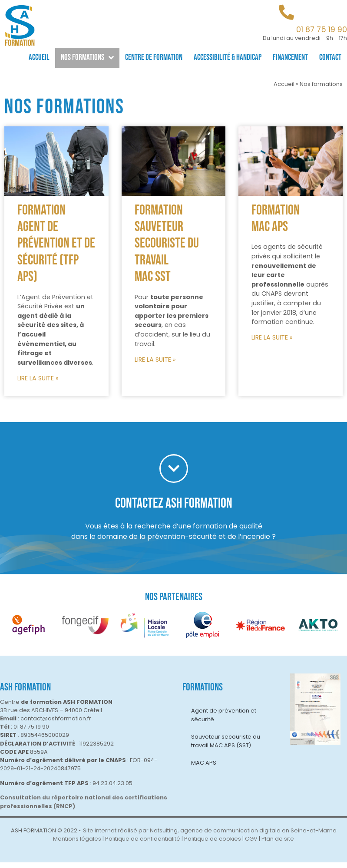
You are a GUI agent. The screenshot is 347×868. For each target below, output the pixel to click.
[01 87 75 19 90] (286, 12)
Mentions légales (77, 845)
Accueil (39, 58)
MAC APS (204, 768)
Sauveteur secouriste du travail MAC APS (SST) (226, 747)
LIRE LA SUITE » (38, 384)
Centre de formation (154, 58)
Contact (330, 58)
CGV (251, 845)
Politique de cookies (213, 845)
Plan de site (278, 845)
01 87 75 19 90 (322, 30)
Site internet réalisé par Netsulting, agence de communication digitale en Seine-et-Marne (210, 836)
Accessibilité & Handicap (228, 58)
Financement (290, 58)
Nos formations (87, 58)
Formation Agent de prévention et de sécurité (56, 241)
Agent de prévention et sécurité (224, 721)
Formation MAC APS (276, 224)
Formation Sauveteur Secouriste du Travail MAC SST (167, 249)
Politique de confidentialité (143, 845)
